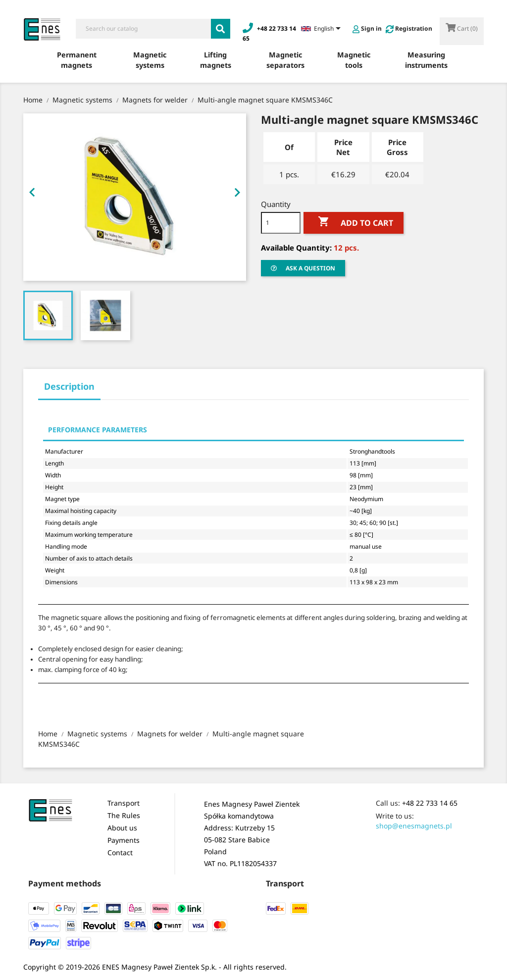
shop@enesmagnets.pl (414, 826)
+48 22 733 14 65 (430, 803)
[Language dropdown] (323, 29)
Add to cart (354, 222)
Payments (124, 840)
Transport (124, 803)
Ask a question (303, 268)
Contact (120, 852)
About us (122, 828)
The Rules (124, 815)
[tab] (69, 389)
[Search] (143, 29)
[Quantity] (281, 223)
